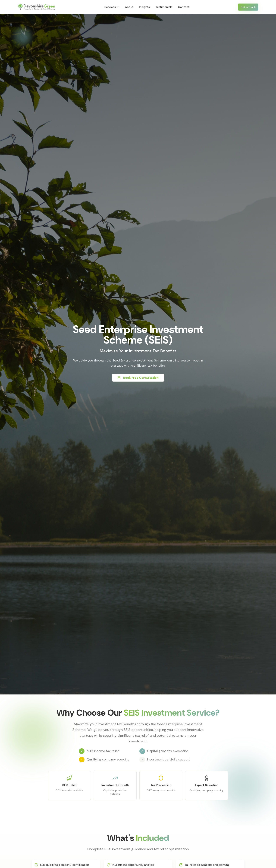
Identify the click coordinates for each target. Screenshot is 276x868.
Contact (184, 7)
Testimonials (164, 7)
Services (112, 7)
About (129, 7)
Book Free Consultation (138, 378)
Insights (144, 7)
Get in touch (248, 7)
